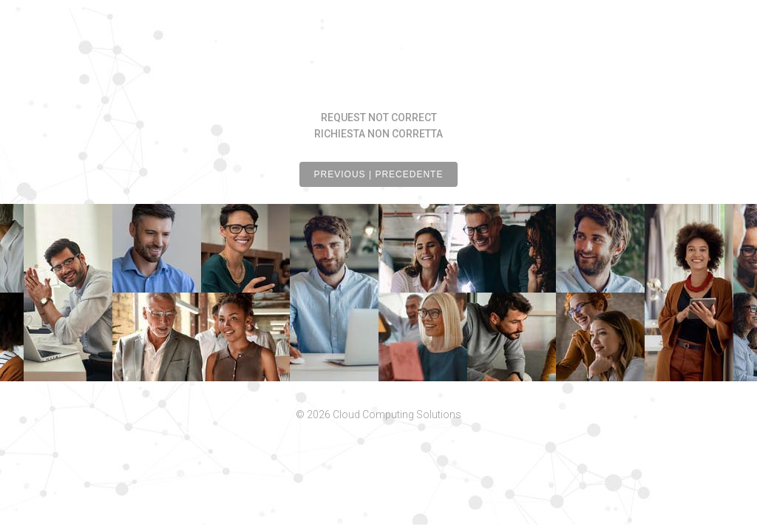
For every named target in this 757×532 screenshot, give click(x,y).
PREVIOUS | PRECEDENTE (379, 174)
